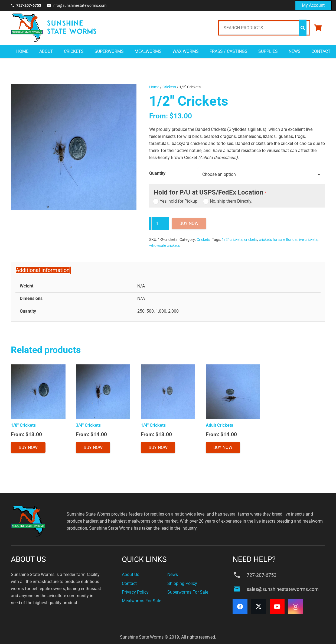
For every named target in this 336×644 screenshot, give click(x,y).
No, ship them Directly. (228, 201)
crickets (251, 240)
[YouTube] (277, 607)
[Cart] (318, 28)
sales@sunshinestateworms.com (283, 589)
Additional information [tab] (43, 270)
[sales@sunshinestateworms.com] (239, 589)
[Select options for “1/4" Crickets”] (158, 448)
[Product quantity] (159, 224)
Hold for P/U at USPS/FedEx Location (208, 192)
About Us (131, 575)
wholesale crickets (164, 246)
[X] (259, 607)
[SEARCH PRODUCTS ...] (264, 28)
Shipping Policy (182, 583)
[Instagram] (296, 607)
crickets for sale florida (278, 240)
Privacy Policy (135, 592)
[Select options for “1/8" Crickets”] (28, 448)
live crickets (308, 240)
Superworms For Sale (188, 592)
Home (154, 87)
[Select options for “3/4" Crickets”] (93, 448)
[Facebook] (240, 607)
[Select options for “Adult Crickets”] (223, 448)
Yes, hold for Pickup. (176, 201)
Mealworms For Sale (141, 601)
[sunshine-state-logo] (53, 28)
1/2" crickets (232, 240)
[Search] (303, 28)
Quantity (157, 173)
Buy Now (189, 223)
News (173, 575)
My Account (313, 5)
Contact (129, 583)
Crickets (169, 87)
